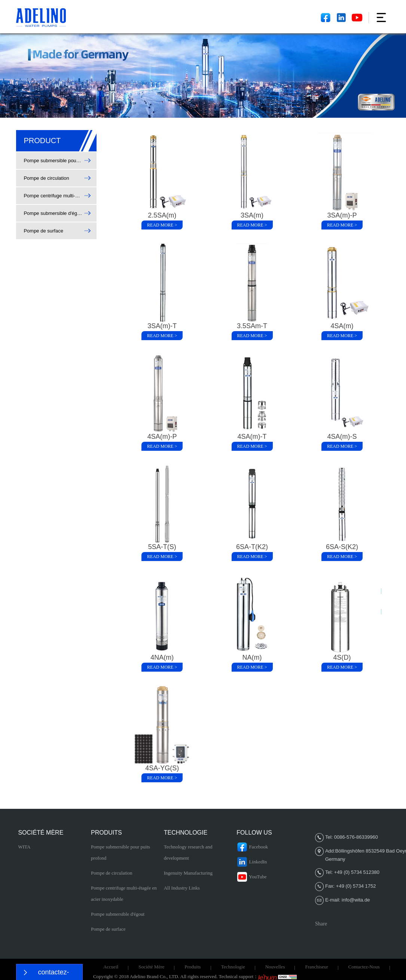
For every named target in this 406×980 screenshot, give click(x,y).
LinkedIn (252, 862)
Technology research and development (188, 852)
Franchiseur (316, 967)
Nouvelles (275, 967)
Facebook (252, 847)
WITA (24, 847)
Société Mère (151, 967)
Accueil (111, 967)
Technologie (233, 967)
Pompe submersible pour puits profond (120, 852)
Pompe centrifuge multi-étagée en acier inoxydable (124, 893)
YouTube (251, 877)
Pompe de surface (108, 929)
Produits (193, 967)
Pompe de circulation (112, 873)
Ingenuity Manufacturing (188, 873)
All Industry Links (182, 888)
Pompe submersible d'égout (118, 914)
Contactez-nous (364, 967)
